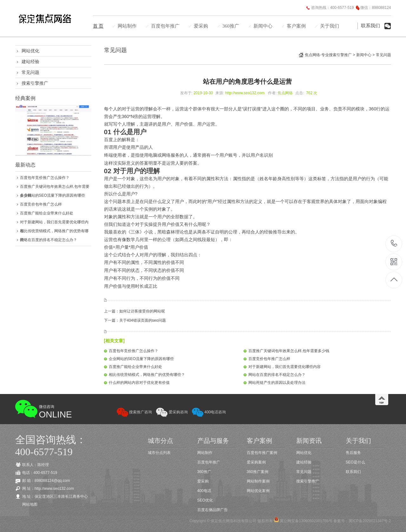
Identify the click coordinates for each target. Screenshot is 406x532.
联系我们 (370, 26)
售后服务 (353, 453)
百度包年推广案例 (262, 453)
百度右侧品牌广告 (213, 510)
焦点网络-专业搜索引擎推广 (328, 55)
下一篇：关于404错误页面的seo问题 (135, 320)
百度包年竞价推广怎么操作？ (45, 178)
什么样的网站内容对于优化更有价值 (139, 383)
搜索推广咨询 (134, 412)
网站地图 (30, 504)
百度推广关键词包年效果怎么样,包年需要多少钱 (289, 351)
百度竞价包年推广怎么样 (41, 204)
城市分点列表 (159, 453)
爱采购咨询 (172, 412)
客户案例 (296, 26)
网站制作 (127, 26)
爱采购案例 (256, 462)
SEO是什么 (355, 462)
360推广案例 (258, 472)
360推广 (231, 26)
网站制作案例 (258, 481)
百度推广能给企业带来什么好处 (47, 213)
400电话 (204, 491)
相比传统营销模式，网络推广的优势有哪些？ (147, 375)
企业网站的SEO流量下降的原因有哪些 (52, 195)
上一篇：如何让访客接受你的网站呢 (134, 311)
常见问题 (30, 72)
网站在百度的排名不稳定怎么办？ (49, 240)
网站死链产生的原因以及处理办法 (277, 383)
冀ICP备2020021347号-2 (370, 521)
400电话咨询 (209, 412)
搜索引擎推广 (35, 83)
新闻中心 (263, 26)
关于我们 (330, 26)
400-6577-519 (394, 244)
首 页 (98, 26)
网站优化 (30, 51)
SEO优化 (205, 500)
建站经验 (30, 62)
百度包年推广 (165, 26)
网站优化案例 (258, 491)
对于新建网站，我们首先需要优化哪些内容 (285, 367)
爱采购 (201, 26)
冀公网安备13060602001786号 (306, 521)
